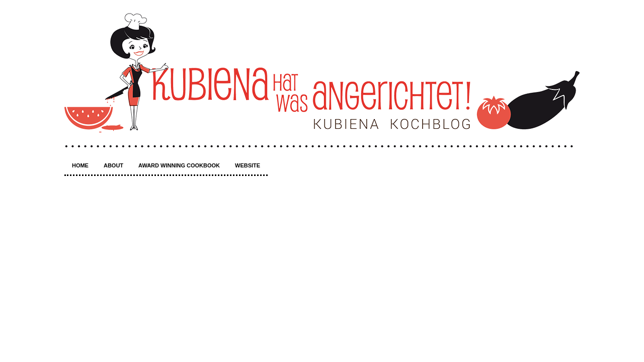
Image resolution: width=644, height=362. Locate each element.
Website (248, 165)
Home (80, 165)
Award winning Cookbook (179, 165)
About (113, 165)
